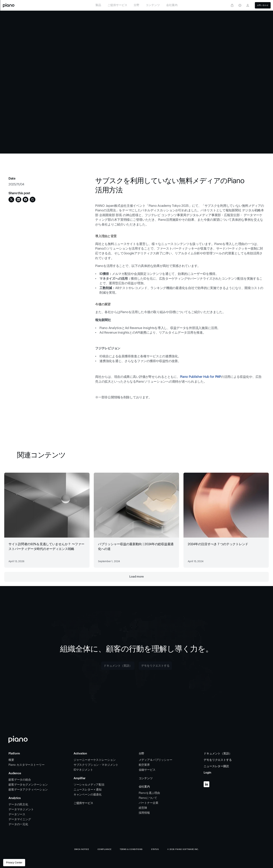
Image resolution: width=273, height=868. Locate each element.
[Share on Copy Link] (33, 200)
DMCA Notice (82, 849)
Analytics (15, 798)
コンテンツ (146, 778)
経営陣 (143, 808)
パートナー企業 (149, 803)
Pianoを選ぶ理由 (149, 793)
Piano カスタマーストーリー (26, 765)
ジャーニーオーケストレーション (95, 760)
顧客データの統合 (20, 780)
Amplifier (80, 778)
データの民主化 (18, 804)
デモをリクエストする (218, 760)
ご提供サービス (83, 803)
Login (207, 773)
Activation (80, 754)
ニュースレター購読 (216, 766)
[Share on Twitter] (11, 200)
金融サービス (147, 770)
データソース (17, 814)
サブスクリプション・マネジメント (96, 765)
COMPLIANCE (104, 849)
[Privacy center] (232, 5)
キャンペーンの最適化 (88, 795)
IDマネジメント (83, 770)
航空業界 (144, 765)
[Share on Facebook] (25, 200)
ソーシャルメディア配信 (89, 785)
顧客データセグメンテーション (28, 785)
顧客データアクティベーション (28, 790)
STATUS (155, 849)
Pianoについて (148, 798)
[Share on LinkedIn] (18, 200)
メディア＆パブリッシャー (156, 760)
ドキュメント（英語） (218, 754)
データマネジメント (21, 809)
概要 (11, 760)
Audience (15, 773)
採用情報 (144, 813)
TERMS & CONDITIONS (131, 849)
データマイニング (20, 819)
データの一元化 (18, 824)
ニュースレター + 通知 (88, 790)
